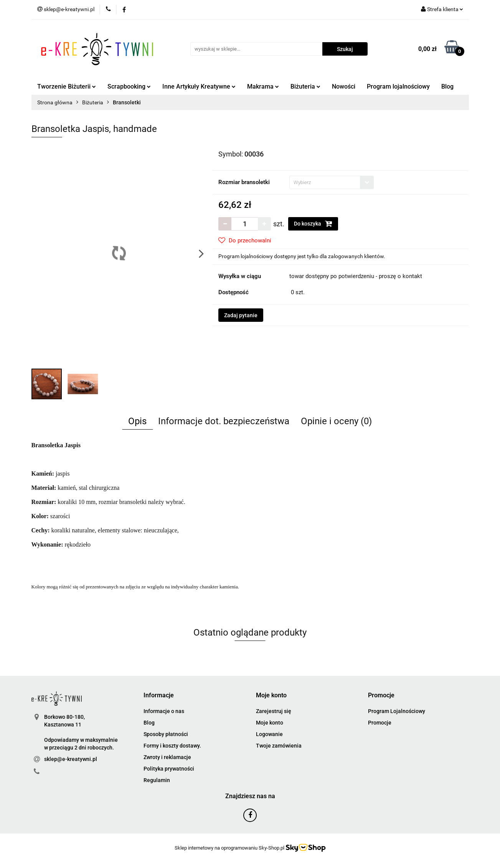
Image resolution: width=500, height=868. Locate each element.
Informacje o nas (164, 711)
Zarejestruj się (274, 711)
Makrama (263, 86)
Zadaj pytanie (241, 315)
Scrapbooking (129, 86)
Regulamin (157, 780)
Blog (447, 86)
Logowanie (269, 734)
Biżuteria (305, 86)
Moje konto (270, 723)
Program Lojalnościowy (397, 711)
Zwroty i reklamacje (167, 757)
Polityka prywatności (169, 769)
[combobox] (332, 182)
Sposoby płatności (166, 734)
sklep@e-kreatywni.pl (71, 759)
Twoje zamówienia (279, 746)
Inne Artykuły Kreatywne (199, 86)
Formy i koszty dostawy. (172, 746)
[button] (159, 696)
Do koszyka (313, 224)
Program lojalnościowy (398, 86)
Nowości (344, 86)
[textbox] (325, 182)
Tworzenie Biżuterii (67, 86)
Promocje (380, 723)
